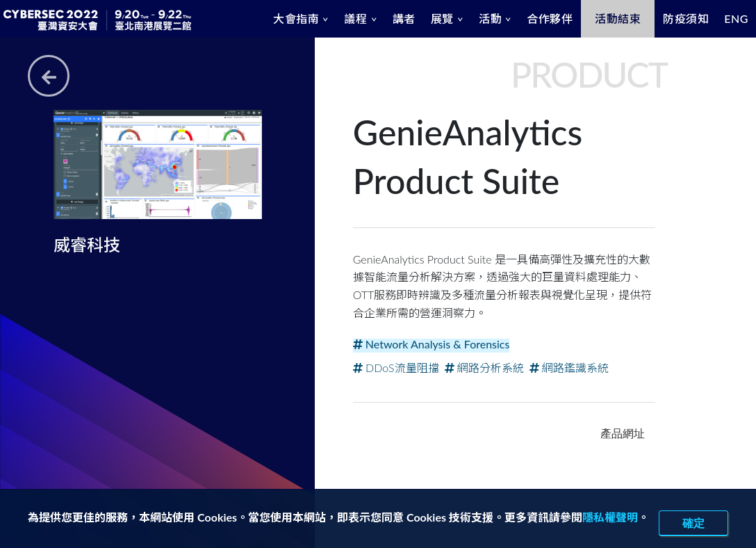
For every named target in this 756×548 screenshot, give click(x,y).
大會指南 (296, 18)
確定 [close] (693, 523)
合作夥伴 (550, 18)
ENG (736, 18)
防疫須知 (686, 18)
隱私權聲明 (610, 517)
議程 (355, 18)
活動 (490, 18)
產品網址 (623, 433)
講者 (404, 18)
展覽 (442, 18)
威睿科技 (87, 244)
